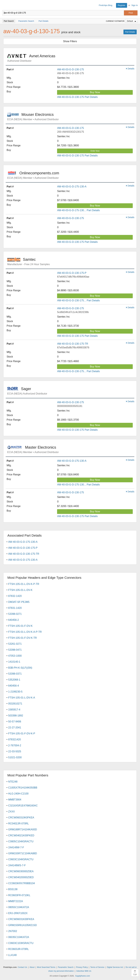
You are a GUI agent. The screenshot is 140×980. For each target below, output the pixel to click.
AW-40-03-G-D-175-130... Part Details (78, 210)
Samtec (22, 259)
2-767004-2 (15, 745)
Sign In (135, 5)
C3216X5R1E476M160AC (23, 806)
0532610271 (15, 704)
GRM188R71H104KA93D (23, 829)
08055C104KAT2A (19, 907)
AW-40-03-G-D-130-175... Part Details (78, 300)
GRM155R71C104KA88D (23, 853)
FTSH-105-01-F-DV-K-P (22, 734)
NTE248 (13, 782)
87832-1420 (15, 596)
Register (122, 5)
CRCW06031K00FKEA (21, 919)
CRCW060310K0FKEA (21, 818)
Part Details (130, 32)
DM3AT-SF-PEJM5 (19, 602)
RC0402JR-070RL (19, 824)
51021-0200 (15, 757)
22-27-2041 (15, 728)
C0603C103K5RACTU (21, 943)
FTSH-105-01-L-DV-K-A (22, 698)
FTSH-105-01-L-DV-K (20, 590)
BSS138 (13, 889)
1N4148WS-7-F (17, 865)
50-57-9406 (15, 722)
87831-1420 (15, 608)
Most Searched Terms (46, 967)
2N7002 (13, 931)
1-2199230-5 (15, 692)
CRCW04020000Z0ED (21, 877)
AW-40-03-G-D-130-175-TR (73, 344)
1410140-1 (14, 662)
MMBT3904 (15, 800)
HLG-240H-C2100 (18, 794)
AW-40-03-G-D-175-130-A (72, 187)
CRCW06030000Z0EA (21, 871)
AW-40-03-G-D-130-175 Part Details (77, 97)
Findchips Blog (106, 5)
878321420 (15, 739)
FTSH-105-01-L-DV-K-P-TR (24, 584)
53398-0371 (15, 674)
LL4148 (12, 955)
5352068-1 (14, 680)
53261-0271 (15, 644)
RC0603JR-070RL (19, 949)
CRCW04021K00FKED (21, 835)
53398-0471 (15, 650)
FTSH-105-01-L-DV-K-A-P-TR (25, 632)
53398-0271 (15, 614)
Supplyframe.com (83, 976)
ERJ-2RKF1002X (18, 913)
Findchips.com (5, 5)
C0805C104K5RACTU (21, 841)
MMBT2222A (16, 901)
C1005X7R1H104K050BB (23, 788)
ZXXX (12, 812)
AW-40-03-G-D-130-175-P (72, 273)
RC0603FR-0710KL (19, 895)
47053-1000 (15, 656)
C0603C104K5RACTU (21, 859)
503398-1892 (16, 716)
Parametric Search (66, 967)
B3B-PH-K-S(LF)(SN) (20, 668)
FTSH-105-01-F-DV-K (20, 626)
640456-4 (14, 686)
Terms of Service (97, 967)
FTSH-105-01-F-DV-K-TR (22, 638)
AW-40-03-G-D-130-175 (70, 69)
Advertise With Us (84, 971)
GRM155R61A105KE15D (22, 925)
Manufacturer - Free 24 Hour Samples (28, 264)
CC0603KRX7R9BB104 (22, 883)
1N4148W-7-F (16, 847)
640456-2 (14, 620)
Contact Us (22, 967)
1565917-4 (14, 710)
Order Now (95, 151)
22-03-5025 (15, 751)
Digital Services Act (115, 967)
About (32, 967)
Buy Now (95, 92)
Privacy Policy (82, 967)
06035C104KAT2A (19, 937)
